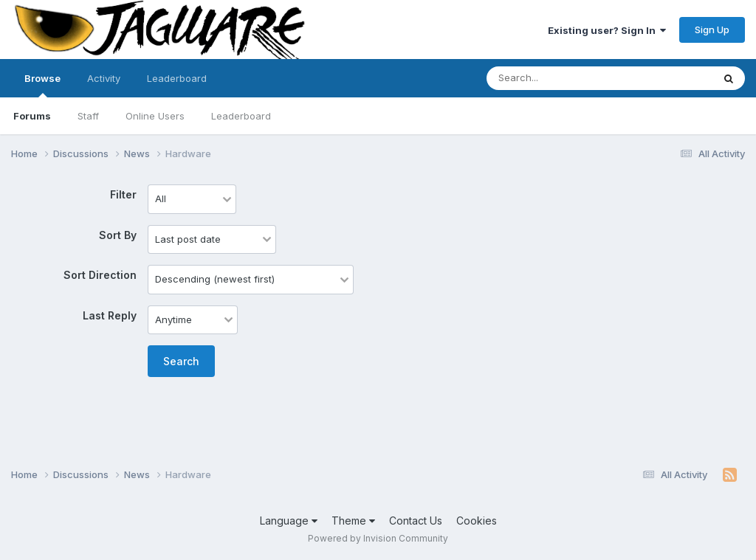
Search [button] (181, 361)
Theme (353, 521)
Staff (88, 116)
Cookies (477, 521)
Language (289, 521)
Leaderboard (241, 116)
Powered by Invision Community (378, 538)
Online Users (155, 116)
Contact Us (416, 521)
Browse (42, 85)
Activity (104, 78)
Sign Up (712, 30)
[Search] (559, 78)
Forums (32, 116)
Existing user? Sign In (607, 30)
